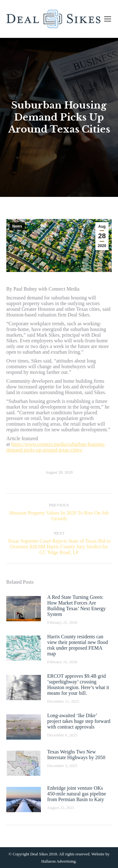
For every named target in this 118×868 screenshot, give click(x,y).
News (17, 226)
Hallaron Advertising (58, 861)
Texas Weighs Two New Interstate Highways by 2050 (76, 755)
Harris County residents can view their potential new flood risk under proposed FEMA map (78, 645)
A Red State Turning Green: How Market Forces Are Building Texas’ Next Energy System (76, 606)
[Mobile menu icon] (108, 19)
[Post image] (24, 609)
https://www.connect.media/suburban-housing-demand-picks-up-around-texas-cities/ (56, 447)
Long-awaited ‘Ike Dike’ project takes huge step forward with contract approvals (79, 721)
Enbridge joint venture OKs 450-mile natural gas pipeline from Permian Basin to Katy (77, 794)
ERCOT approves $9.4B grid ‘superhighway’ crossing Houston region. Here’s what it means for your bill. (78, 685)
